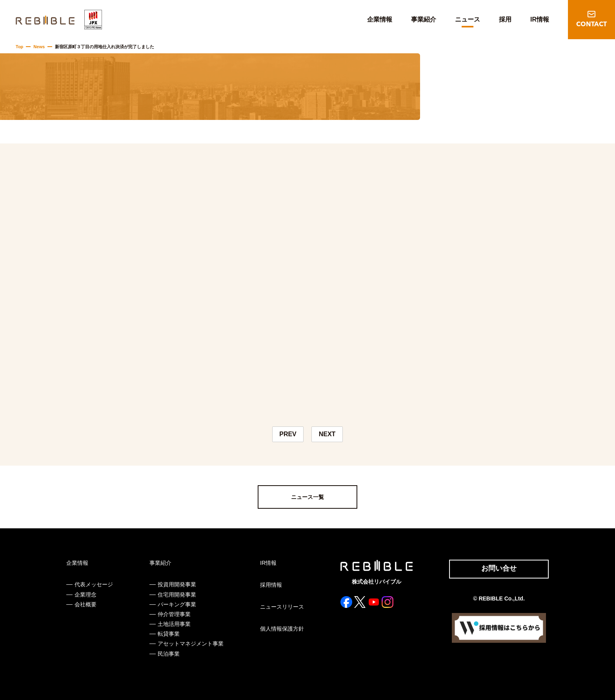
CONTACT (591, 25)
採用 (505, 19)
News (39, 47)
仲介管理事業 (174, 614)
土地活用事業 (174, 624)
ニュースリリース (282, 607)
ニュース (468, 19)
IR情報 (540, 19)
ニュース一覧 (307, 497)
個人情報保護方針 (282, 629)
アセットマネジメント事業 (191, 644)
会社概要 (86, 604)
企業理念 (86, 595)
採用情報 (271, 585)
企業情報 (380, 19)
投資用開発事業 (177, 584)
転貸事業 (169, 634)
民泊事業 (169, 654)
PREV (288, 434)
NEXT (327, 434)
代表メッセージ (94, 584)
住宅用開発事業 (177, 595)
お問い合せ (499, 568)
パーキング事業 (177, 604)
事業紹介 (424, 19)
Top (19, 47)
